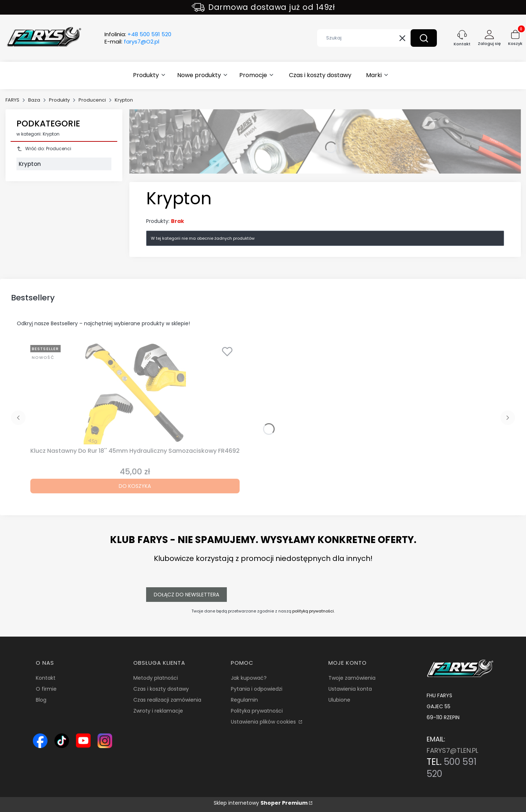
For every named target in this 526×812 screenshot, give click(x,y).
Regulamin (244, 700)
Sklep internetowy (261, 803)
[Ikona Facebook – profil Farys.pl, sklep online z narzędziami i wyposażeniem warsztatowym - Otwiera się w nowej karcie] (40, 741)
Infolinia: (138, 34)
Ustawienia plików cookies (264, 722)
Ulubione (339, 700)
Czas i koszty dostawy (161, 689)
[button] (424, 38)
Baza (34, 100)
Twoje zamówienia (352, 678)
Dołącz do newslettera (186, 595)
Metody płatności (156, 678)
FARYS (12, 100)
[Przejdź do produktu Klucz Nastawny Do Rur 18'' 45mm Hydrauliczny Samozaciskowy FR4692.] (135, 393)
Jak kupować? (249, 678)
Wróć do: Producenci (44, 149)
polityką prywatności (313, 611)
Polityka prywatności (257, 711)
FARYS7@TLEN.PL (452, 750)
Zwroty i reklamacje (158, 711)
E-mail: (132, 42)
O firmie (46, 689)
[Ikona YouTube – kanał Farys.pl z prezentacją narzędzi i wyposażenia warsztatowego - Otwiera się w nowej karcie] (83, 741)
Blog (41, 700)
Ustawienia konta (350, 689)
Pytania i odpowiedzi (257, 689)
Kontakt (46, 678)
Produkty (59, 100)
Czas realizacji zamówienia (167, 700)
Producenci (92, 100)
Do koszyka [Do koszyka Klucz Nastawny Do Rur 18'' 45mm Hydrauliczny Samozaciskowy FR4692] (135, 486)
